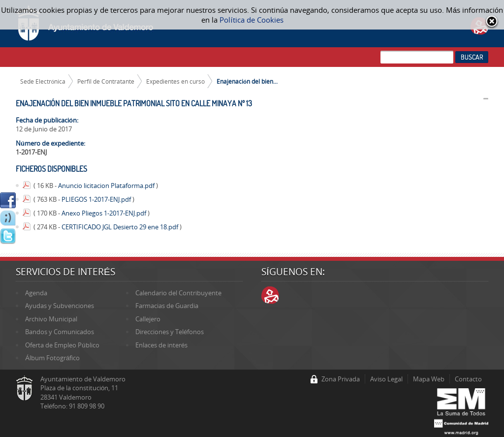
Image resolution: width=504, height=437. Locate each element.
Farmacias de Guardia (167, 306)
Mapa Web (429, 379)
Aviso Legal (386, 379)
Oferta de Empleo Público (62, 345)
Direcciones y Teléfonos (170, 332)
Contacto (468, 379)
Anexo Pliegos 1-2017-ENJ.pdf (105, 213)
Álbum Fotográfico (52, 358)
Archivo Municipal (51, 319)
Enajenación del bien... (247, 81)
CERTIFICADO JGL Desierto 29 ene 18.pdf (121, 227)
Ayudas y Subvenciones (60, 306)
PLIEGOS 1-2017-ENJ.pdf (97, 199)
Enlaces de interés (161, 345)
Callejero (148, 319)
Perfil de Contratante (106, 81)
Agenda (36, 293)
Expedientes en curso (175, 81)
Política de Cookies (251, 20)
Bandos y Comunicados (60, 332)
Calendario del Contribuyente (178, 293)
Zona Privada (341, 379)
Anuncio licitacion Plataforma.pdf (107, 186)
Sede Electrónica (43, 81)
